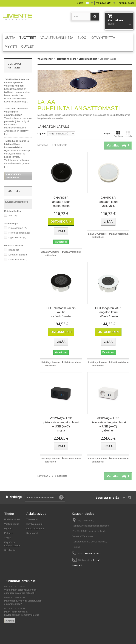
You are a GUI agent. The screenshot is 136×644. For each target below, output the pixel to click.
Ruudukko (118, 134)
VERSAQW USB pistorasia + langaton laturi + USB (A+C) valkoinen (108, 424)
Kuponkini (32, 533)
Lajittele (42, 133)
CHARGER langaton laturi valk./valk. (108, 202)
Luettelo (128, 134)
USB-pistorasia (18, 259)
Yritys (7, 538)
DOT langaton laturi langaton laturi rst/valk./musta (108, 312)
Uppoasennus (17, 238)
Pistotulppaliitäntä (19, 233)
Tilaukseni (32, 519)
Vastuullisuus (12, 524)
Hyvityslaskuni (34, 524)
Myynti (8, 529)
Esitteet (8, 533)
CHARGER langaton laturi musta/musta (61, 202)
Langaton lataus (18, 255)
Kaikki (10, 621)
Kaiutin (14, 250)
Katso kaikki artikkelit (14, 176)
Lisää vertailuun (73, 252)
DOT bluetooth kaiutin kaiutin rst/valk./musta (61, 312)
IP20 (13, 216)
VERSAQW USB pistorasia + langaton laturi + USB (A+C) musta (61, 424)
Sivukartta (10, 550)
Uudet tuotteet (12, 519)
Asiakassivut (36, 514)
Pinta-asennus (18, 228)
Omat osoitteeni (35, 529)
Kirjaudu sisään (127, 3)
